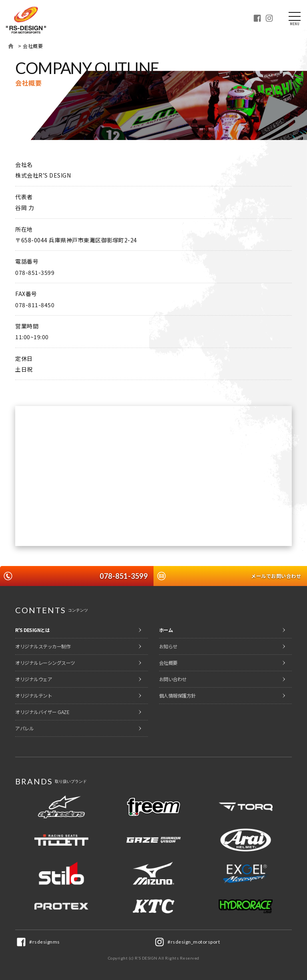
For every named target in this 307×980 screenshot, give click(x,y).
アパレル (24, 728)
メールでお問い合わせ (276, 576)
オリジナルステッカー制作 (43, 646)
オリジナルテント (34, 695)
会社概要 (168, 663)
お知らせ (168, 646)
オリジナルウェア (34, 679)
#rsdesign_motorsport (194, 942)
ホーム (11, 46)
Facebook (257, 18)
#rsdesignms (45, 942)
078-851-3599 (124, 576)
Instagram (269, 18)
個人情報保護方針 (177, 695)
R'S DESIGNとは (32, 630)
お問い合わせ (173, 679)
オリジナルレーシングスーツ (45, 663)
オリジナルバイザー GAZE (42, 712)
